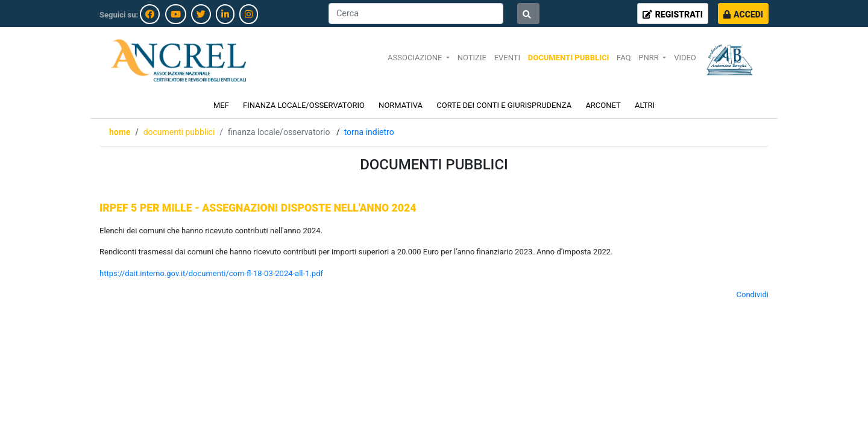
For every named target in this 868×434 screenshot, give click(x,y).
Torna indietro (369, 132)
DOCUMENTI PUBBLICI (568, 58)
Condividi (753, 294)
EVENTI (507, 58)
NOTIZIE (472, 58)
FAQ (624, 58)
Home (120, 132)
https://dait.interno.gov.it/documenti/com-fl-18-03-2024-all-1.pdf (211, 273)
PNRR (649, 58)
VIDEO (685, 58)
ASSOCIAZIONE (416, 58)
